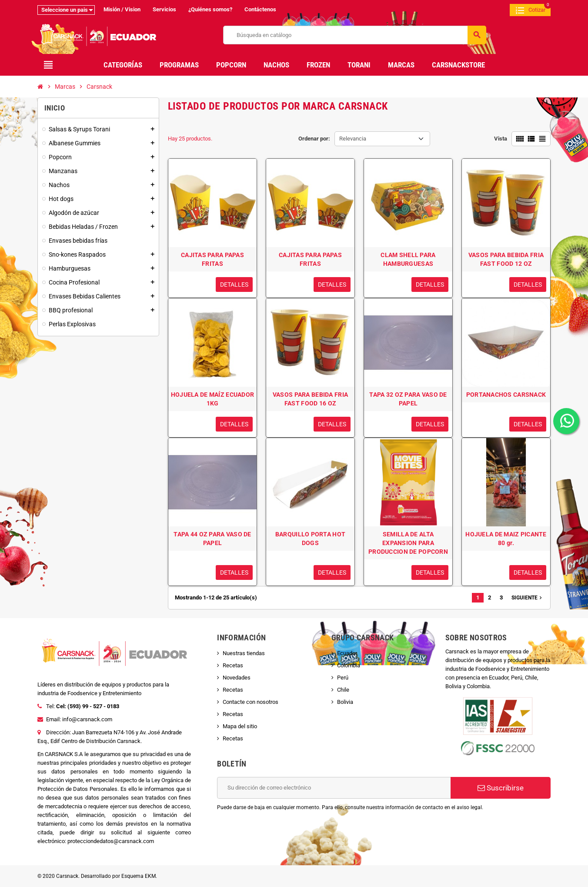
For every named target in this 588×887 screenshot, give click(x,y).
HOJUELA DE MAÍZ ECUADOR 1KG (212, 399)
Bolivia (345, 702)
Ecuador (347, 653)
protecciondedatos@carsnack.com (111, 841)
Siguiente (528, 598)
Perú (343, 678)
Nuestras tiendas (244, 653)
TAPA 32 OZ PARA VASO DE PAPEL (408, 399)
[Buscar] (355, 35)
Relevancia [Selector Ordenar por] (353, 139)
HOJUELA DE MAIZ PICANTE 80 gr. (506, 539)
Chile (343, 690)
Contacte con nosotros (251, 702)
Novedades (237, 678)
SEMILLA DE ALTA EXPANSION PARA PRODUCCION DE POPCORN (408, 543)
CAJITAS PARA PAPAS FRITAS (212, 259)
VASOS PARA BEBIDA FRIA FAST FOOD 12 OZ (506, 259)
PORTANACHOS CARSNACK (506, 395)
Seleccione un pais (65, 10)
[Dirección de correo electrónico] (334, 788)
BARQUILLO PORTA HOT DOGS (310, 539)
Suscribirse (501, 788)
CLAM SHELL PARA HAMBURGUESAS (408, 259)
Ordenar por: (314, 139)
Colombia (349, 665)
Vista (501, 139)
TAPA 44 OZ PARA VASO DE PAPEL (212, 539)
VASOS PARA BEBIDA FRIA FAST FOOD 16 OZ (310, 399)
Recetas (233, 665)
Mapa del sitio (240, 726)
